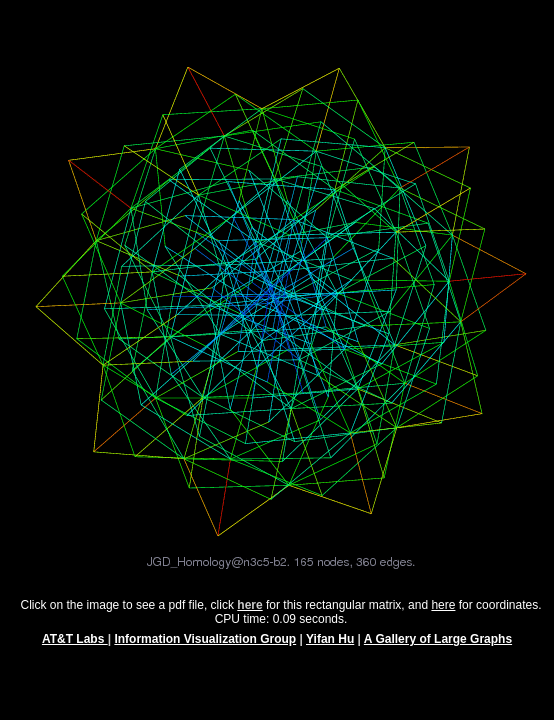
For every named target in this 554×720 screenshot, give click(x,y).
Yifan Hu (330, 648)
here (443, 614)
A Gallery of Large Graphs (438, 648)
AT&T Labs (75, 648)
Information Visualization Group (205, 648)
